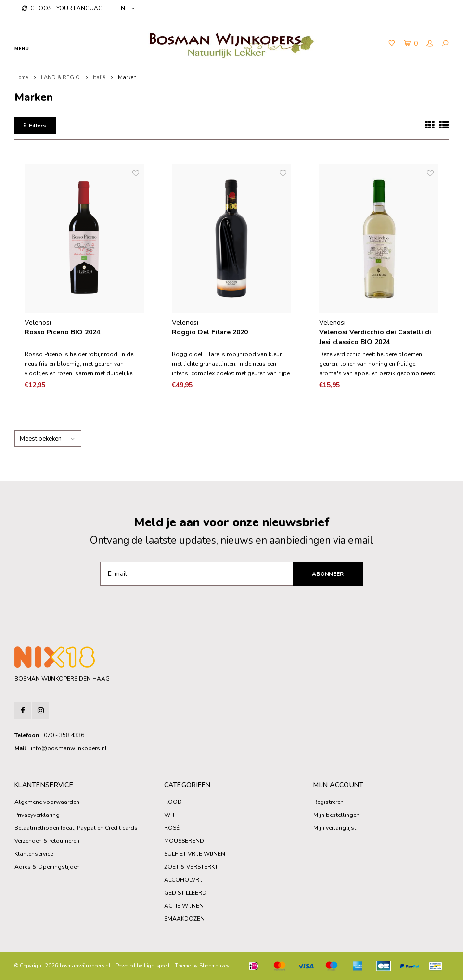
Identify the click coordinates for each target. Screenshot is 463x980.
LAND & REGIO (60, 78)
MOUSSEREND (184, 841)
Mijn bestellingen (336, 815)
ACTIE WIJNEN (184, 906)
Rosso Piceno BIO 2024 (62, 332)
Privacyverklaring (37, 815)
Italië (99, 78)
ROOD (173, 802)
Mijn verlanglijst (335, 828)
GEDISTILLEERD (185, 893)
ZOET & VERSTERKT (191, 867)
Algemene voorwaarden (47, 802)
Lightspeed (157, 966)
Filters (35, 126)
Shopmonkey (214, 966)
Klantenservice (34, 854)
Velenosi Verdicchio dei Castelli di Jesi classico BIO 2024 (375, 337)
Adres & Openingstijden (47, 867)
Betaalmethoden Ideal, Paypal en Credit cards (76, 828)
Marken (127, 78)
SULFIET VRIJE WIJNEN (195, 854)
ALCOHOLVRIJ (183, 880)
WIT (170, 815)
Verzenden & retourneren (47, 841)
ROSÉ (172, 828)
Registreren (328, 802)
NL (128, 8)
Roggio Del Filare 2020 (210, 332)
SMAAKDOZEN (184, 919)
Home (21, 78)
